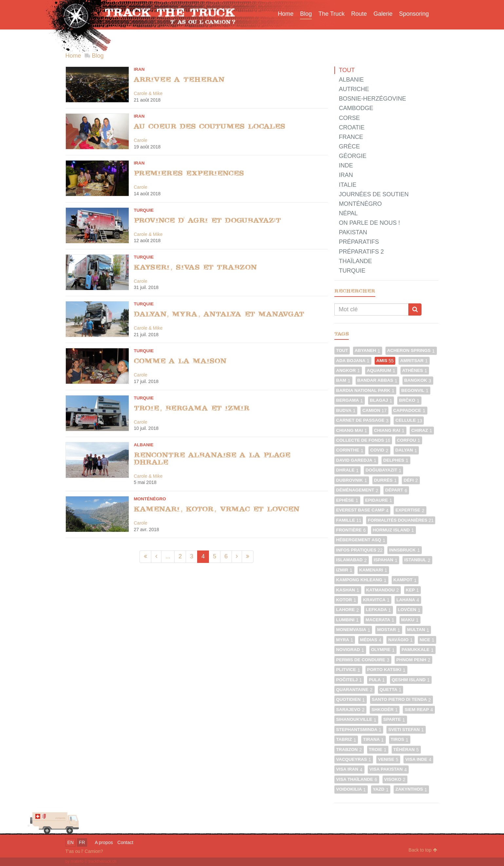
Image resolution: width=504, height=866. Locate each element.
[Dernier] (248, 557)
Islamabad (352, 560)
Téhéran (406, 750)
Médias (371, 640)
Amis (385, 361)
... (168, 556)
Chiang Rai (389, 430)
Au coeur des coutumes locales (210, 126)
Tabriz (346, 739)
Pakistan (353, 232)
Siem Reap (419, 710)
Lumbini (347, 620)
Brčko (409, 400)
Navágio (401, 640)
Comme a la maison (180, 361)
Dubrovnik (352, 480)
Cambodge (356, 108)
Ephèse (347, 500)
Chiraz (422, 430)
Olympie (383, 650)
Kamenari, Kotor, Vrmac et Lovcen (217, 509)
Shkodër (385, 710)
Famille (349, 520)
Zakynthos (411, 789)
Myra (345, 640)
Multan (418, 630)
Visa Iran (349, 769)
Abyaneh (368, 350)
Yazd (381, 789)
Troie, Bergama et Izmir (192, 408)
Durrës (386, 480)
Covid (379, 450)
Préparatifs (359, 242)
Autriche (354, 89)
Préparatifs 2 (361, 252)
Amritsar (414, 361)
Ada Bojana (353, 361)
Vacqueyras (354, 759)
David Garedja (356, 460)
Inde (346, 165)
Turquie (144, 210)
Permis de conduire (363, 660)
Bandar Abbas (378, 380)
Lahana (408, 600)
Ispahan (386, 560)
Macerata (380, 620)
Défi (411, 480)
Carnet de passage (362, 420)
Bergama (350, 400)
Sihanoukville (356, 719)
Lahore (348, 610)
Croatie (352, 127)
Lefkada (379, 610)
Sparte (394, 719)
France (351, 137)
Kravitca (376, 600)
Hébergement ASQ (361, 540)
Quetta (391, 690)
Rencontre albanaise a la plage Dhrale (212, 459)
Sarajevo (350, 710)
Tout (347, 70)
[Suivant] (237, 557)
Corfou (409, 440)
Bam (343, 380)
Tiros (400, 739)
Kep (412, 590)
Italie (348, 185)
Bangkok (418, 380)
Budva (346, 410)
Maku (410, 620)
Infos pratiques (359, 550)
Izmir (344, 570)
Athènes (415, 370)
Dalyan (406, 450)
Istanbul (417, 560)
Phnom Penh (413, 660)
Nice (427, 640)
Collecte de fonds (363, 440)
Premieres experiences (189, 173)
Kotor (346, 600)
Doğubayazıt (383, 470)
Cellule (409, 420)
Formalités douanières (401, 520)
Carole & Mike (148, 93)
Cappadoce (410, 410)
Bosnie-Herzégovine (373, 99)
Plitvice (348, 670)
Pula (377, 680)
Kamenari (373, 570)
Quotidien (351, 699)
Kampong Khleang (361, 580)
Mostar (389, 630)
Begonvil (415, 390)
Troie (378, 750)
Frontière (351, 530)
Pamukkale (418, 650)
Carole (141, 140)
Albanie (144, 445)
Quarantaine (355, 690)
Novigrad (350, 650)
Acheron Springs (411, 350)
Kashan (348, 590)
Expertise (410, 510)
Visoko (395, 779)
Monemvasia (353, 630)
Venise (388, 759)
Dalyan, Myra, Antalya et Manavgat (219, 314)
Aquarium (381, 370)
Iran (139, 69)
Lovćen (409, 610)
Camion (374, 410)
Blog (98, 56)
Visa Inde (418, 759)
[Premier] (145, 557)
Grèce (349, 146)
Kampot (405, 580)
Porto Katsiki (386, 670)
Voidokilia (351, 789)
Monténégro (150, 499)
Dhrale (347, 470)
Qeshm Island (411, 680)
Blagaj (381, 400)
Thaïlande (355, 261)
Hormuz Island (393, 530)
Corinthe (350, 450)
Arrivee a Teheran (179, 79)
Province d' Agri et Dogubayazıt (208, 220)
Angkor (348, 370)
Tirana (373, 739)
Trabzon (349, 750)
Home (73, 56)
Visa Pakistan (388, 769)
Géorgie (353, 156)
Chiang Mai (352, 430)
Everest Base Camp (362, 510)
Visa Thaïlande (357, 779)
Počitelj (349, 680)
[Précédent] (156, 557)
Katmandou (383, 590)
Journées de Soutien (374, 194)
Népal (348, 213)
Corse (349, 118)
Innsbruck (405, 550)
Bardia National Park (365, 390)
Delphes (396, 460)
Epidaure (379, 500)
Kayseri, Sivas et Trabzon (196, 267)
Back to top (423, 850)
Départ (396, 490)
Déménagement (357, 490)
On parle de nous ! (370, 223)
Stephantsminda (359, 730)
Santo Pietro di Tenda (401, 699)
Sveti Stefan (406, 730)
